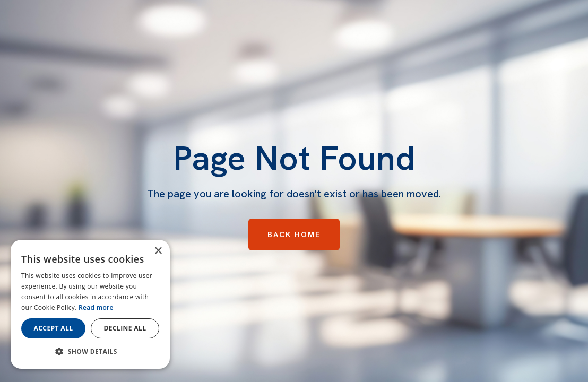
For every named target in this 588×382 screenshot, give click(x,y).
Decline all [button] (125, 328)
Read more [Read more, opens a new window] (96, 307)
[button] (90, 352)
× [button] (158, 251)
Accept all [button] (54, 328)
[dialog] (90, 304)
